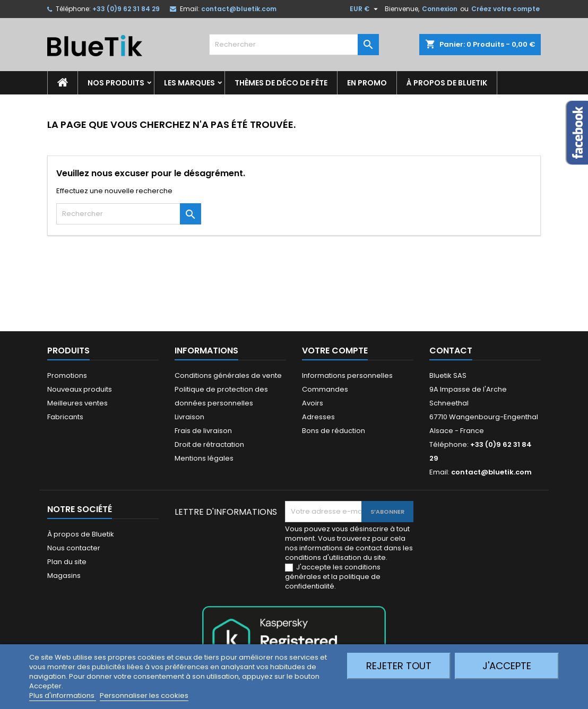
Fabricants (65, 417)
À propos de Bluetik (447, 83)
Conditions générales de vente (228, 375)
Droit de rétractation (209, 444)
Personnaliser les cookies (144, 695)
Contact (451, 351)
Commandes (325, 389)
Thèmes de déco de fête (281, 83)
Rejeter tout (399, 666)
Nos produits (116, 83)
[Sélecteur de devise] (365, 9)
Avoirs (313, 403)
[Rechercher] (294, 45)
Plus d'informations (63, 695)
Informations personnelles (347, 375)
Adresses (318, 417)
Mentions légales (204, 458)
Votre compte (335, 351)
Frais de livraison (203, 431)
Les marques (189, 83)
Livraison (189, 417)
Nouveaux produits (80, 389)
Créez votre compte (505, 9)
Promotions (67, 375)
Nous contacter (74, 548)
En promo (367, 83)
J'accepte (507, 666)
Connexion (440, 9)
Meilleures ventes (77, 403)
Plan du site (67, 562)
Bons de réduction (334, 431)
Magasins (64, 576)
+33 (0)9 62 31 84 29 (126, 9)
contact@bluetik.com (239, 9)
